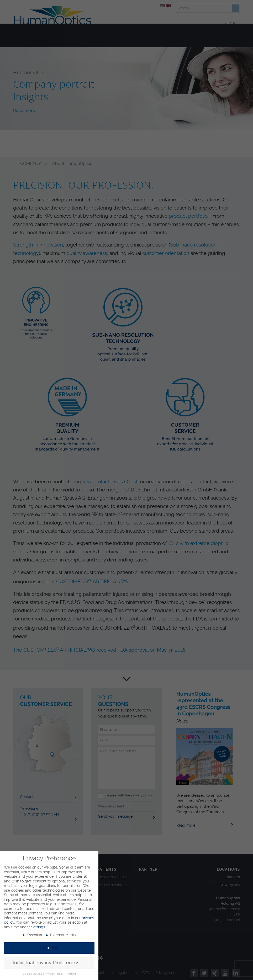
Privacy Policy (55, 974)
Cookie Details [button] (33, 974)
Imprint (71, 974)
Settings (38, 927)
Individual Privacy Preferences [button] (46, 963)
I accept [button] (49, 948)
